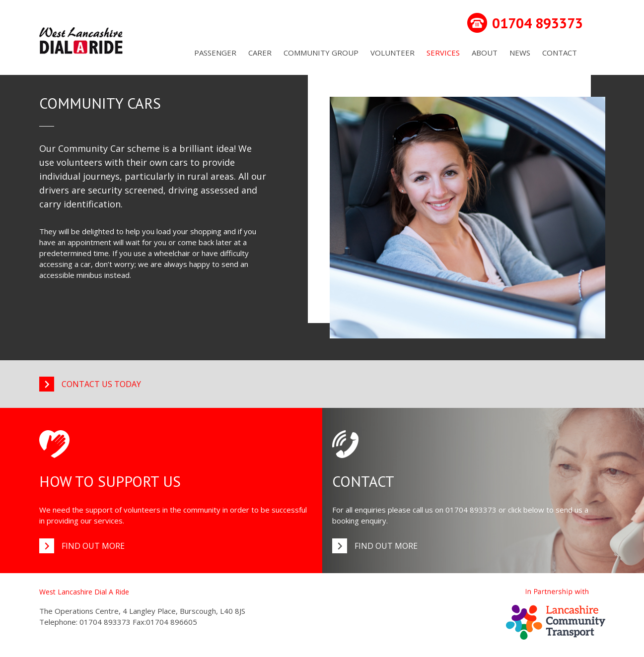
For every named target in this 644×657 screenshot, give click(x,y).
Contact (560, 53)
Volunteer (393, 53)
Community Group (321, 53)
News (520, 53)
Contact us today (101, 384)
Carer (260, 53)
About (485, 53)
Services (443, 53)
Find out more (93, 546)
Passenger (215, 53)
